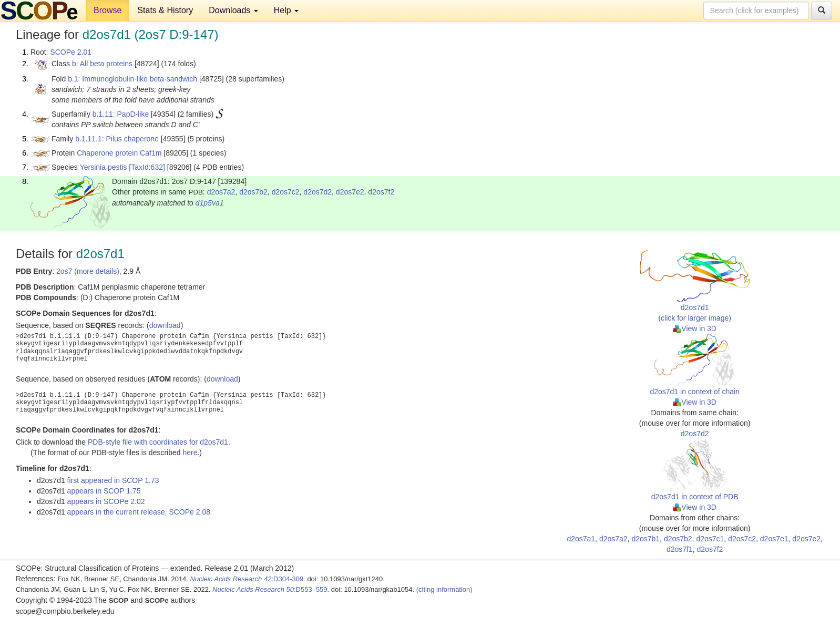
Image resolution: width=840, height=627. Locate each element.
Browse (107, 10)
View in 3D (695, 328)
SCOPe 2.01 (71, 52)
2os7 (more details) (88, 271)
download (165, 325)
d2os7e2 (350, 192)
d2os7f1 (680, 549)
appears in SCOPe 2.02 (106, 501)
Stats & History (165, 10)
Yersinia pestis (104, 167)
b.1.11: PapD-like (121, 114)
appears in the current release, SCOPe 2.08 (139, 512)
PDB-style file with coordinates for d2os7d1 (158, 442)
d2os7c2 (286, 192)
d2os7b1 (646, 539)
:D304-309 (247, 579)
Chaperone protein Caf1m (119, 153)
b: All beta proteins (102, 64)
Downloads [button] (233, 10)
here (190, 453)
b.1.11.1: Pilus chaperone (117, 139)
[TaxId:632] (147, 167)
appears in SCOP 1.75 (104, 491)
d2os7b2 (253, 192)
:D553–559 (270, 589)
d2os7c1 (710, 539)
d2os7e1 (774, 539)
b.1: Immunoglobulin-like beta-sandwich (132, 79)
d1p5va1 (210, 203)
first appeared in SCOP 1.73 (113, 480)
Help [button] (286, 10)
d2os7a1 (581, 539)
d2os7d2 (317, 192)
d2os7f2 (381, 192)
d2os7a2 (221, 192)
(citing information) (444, 589)
